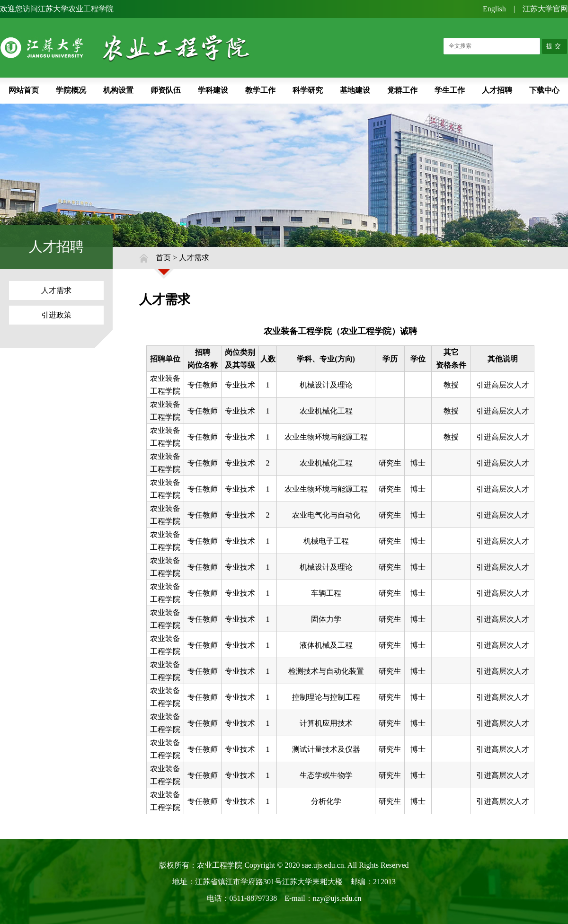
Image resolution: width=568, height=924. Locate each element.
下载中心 (544, 90)
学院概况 (71, 90)
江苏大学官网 (545, 9)
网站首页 (24, 90)
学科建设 (213, 90)
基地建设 (355, 90)
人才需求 (56, 290)
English (494, 9)
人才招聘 (497, 90)
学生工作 (450, 90)
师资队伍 (166, 90)
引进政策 (56, 315)
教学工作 (260, 90)
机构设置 (118, 90)
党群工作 (402, 90)
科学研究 (308, 90)
